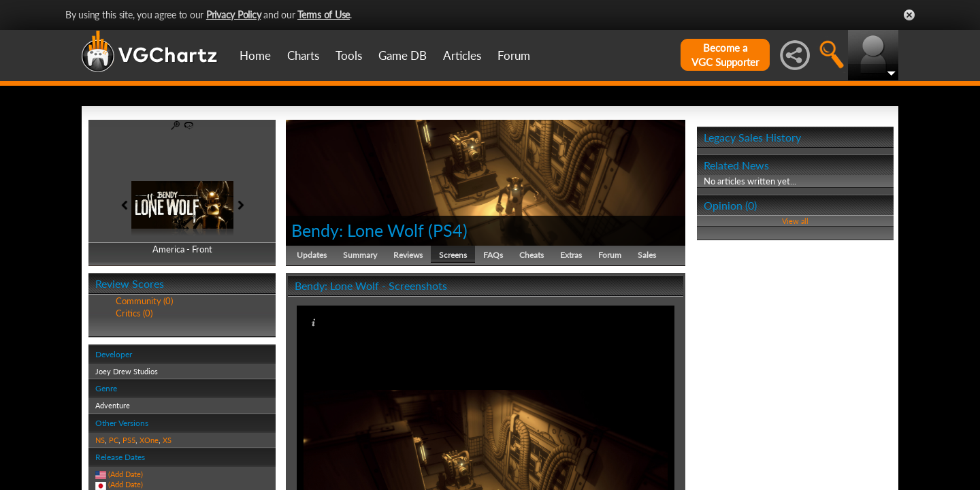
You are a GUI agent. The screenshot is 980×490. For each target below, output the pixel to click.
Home (255, 55)
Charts (303, 55)
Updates (312, 255)
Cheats (532, 255)
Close (909, 15)
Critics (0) (134, 313)
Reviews (408, 255)
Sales (647, 255)
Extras (571, 255)
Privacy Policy (234, 15)
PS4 (448, 230)
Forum (514, 55)
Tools (349, 55)
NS (100, 440)
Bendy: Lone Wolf (358, 230)
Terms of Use (324, 15)
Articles (462, 55)
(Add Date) (126, 474)
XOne (149, 440)
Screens (453, 255)
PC (114, 440)
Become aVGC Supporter (725, 55)
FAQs (493, 255)
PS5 (129, 440)
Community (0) (144, 301)
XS (167, 440)
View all (795, 221)
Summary (360, 255)
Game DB (403, 55)
